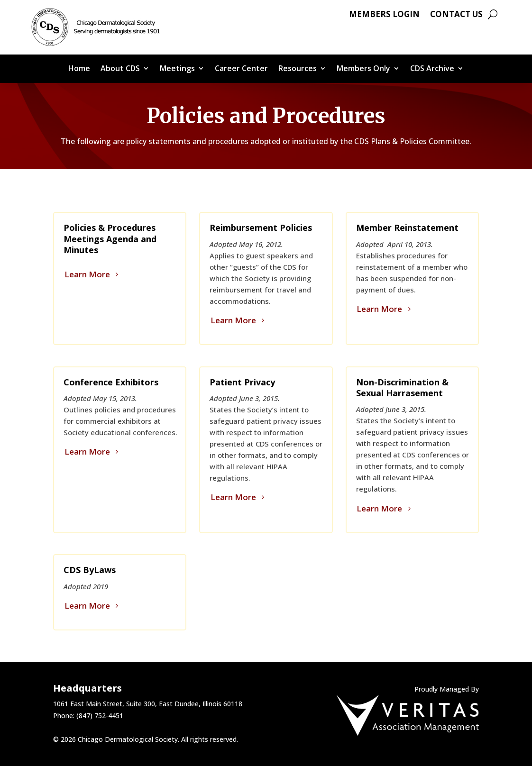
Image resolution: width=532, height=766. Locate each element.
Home (79, 69)
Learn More (87, 274)
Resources (298, 69)
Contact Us (456, 15)
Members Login (384, 15)
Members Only (363, 69)
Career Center (241, 69)
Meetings (177, 69)
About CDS (120, 69)
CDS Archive (432, 69)
